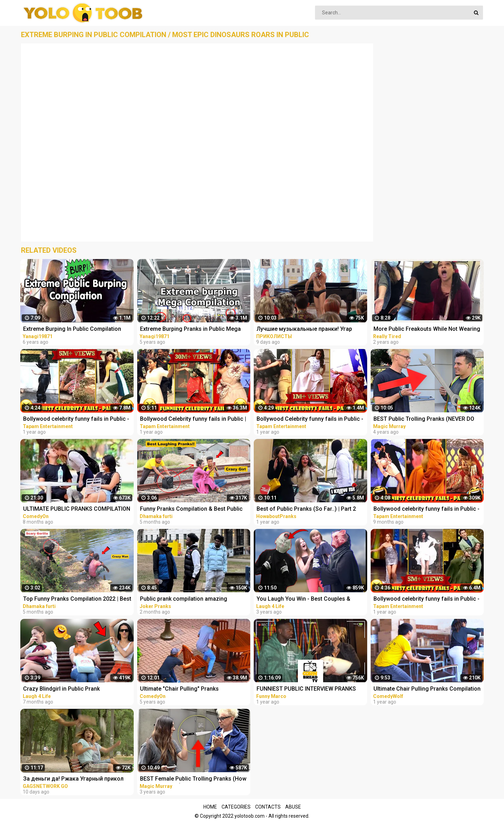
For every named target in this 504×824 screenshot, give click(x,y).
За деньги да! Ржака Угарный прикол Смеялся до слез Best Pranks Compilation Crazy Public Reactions (73, 779)
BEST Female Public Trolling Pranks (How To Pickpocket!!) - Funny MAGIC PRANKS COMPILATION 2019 (193, 779)
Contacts (268, 807)
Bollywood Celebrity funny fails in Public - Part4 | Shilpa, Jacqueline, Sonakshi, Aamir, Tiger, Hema (310, 420)
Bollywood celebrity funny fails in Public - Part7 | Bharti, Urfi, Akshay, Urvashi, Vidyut (76, 420)
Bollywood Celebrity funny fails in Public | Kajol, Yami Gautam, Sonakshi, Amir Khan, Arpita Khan (193, 420)
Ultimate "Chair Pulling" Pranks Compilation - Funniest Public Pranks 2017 (194, 689)
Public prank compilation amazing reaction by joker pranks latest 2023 (186, 599)
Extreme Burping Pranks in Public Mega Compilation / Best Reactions (190, 330)
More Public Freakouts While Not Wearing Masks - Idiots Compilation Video (427, 330)
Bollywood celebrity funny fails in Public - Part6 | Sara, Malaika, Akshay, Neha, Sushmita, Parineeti (426, 599)
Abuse (293, 807)
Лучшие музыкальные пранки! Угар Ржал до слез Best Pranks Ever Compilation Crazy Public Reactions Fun (308, 330)
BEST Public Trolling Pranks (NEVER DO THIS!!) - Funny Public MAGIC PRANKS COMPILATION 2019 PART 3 (424, 420)
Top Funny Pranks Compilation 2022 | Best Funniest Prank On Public (77, 599)
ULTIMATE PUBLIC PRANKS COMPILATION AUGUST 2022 (77, 509)
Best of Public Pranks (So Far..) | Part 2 (306, 509)
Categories (236, 807)
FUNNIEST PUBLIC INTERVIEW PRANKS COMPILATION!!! (306, 689)
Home (210, 807)
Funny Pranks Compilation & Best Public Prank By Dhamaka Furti (191, 509)
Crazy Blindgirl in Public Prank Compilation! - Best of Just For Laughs (73, 689)
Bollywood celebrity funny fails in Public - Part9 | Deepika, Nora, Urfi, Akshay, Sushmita (426, 509)
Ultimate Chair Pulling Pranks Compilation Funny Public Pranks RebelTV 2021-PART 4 (428, 689)
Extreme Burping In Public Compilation (72, 329)
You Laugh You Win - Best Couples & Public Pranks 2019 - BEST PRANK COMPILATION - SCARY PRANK (303, 599)
